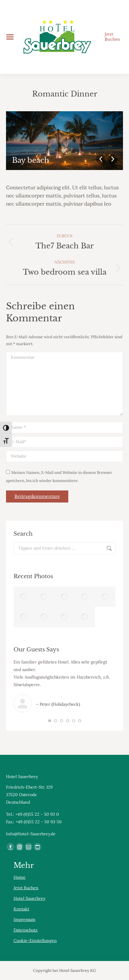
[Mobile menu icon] (10, 37)
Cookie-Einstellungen (35, 941)
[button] (50, 721)
